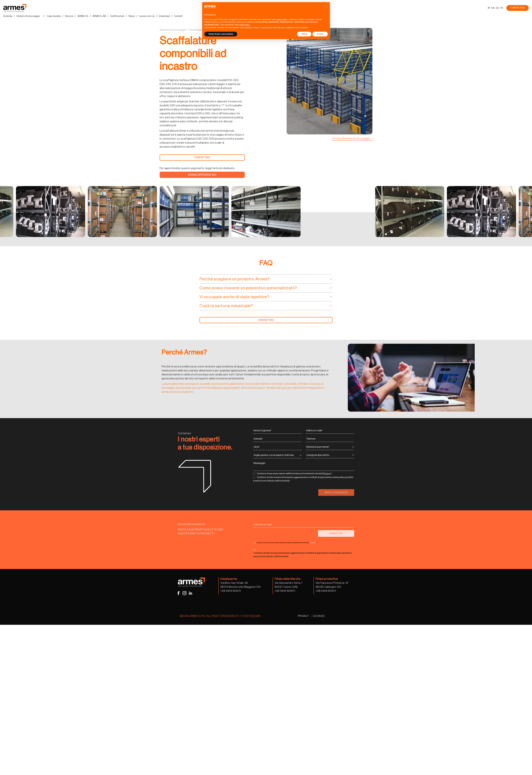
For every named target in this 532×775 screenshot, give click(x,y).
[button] (326, 6)
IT (489, 8)
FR (502, 8)
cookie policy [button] (244, 25)
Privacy (327, 474)
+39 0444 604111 (231, 591)
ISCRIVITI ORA (336, 533)
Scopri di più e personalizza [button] (221, 34)
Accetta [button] (320, 34)
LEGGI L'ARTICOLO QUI (202, 175)
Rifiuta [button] (304, 34)
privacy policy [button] (282, 19)
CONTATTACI (518, 8)
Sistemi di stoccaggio (173, 30)
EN (493, 8)
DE (497, 8)
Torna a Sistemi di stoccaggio (351, 139)
